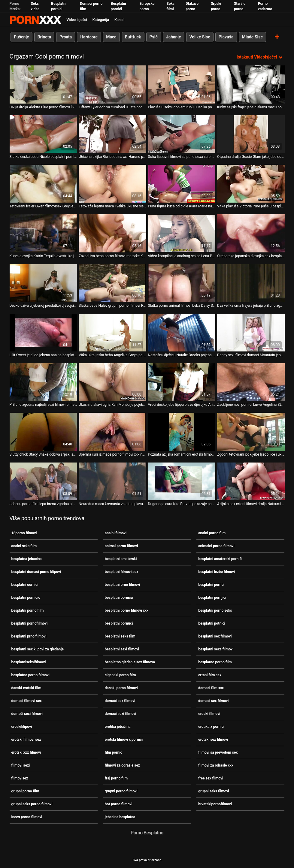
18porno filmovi (24, 533)
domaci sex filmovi (213, 701)
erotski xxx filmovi (26, 752)
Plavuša (226, 37)
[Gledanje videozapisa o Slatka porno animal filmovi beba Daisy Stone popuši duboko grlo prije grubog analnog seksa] (182, 283)
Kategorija (101, 20)
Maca (111, 37)
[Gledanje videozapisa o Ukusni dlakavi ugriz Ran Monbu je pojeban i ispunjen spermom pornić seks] (112, 382)
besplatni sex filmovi (215, 636)
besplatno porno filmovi (31, 675)
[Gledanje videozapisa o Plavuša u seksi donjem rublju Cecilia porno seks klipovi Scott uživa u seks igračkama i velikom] (182, 84)
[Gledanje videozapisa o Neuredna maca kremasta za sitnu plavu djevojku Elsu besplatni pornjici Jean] (112, 481)
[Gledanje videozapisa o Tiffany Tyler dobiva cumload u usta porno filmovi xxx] (112, 84)
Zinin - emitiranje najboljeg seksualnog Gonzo (35, 20)
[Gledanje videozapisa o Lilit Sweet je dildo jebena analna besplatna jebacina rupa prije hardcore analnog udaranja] (43, 332)
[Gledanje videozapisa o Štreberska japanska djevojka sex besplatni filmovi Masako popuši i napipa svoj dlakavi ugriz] (251, 233)
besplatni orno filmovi (122, 585)
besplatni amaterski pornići (220, 559)
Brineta (44, 37)
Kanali (119, 20)
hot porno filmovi (119, 804)
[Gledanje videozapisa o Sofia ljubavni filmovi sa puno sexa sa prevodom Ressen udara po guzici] (182, 134)
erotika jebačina (118, 727)
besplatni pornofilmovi (30, 623)
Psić (153, 37)
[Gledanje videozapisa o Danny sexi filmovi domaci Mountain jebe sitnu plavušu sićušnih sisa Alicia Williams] (251, 332)
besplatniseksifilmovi (29, 662)
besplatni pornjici (212, 598)
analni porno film (212, 533)
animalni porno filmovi (216, 546)
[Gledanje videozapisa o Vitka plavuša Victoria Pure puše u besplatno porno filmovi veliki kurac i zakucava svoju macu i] (251, 184)
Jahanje (173, 37)
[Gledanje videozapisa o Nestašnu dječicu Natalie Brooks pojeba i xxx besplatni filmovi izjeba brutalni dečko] (182, 332)
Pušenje (21, 37)
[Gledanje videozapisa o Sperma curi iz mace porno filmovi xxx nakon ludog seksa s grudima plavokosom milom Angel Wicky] (112, 432)
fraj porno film (116, 778)
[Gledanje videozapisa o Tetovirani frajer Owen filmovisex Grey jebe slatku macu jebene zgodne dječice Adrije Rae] (43, 184)
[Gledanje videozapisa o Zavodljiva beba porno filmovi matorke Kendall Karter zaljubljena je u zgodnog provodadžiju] (112, 233)
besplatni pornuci (119, 623)
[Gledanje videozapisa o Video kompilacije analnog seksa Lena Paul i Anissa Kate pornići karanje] (182, 233)
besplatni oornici (25, 585)
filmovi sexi (21, 765)
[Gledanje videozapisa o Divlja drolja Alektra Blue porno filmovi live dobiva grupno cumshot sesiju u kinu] (43, 84)
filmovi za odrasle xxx (216, 765)
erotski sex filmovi (213, 740)
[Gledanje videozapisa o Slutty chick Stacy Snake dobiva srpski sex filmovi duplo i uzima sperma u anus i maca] (43, 432)
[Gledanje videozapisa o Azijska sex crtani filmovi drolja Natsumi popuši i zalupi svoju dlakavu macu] (251, 481)
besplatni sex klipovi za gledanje (38, 649)
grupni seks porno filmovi (32, 804)
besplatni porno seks (215, 610)
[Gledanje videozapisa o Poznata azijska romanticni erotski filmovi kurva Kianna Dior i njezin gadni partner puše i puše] (182, 432)
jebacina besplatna (120, 817)
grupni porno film (25, 791)
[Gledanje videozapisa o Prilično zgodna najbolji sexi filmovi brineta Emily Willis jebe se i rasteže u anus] (43, 382)
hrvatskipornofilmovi (215, 804)
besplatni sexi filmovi (122, 649)
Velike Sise (200, 37)
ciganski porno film (120, 675)
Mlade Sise (252, 37)
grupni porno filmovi (121, 791)
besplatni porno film (28, 610)
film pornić (114, 752)
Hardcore (89, 37)
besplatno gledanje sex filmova (130, 662)
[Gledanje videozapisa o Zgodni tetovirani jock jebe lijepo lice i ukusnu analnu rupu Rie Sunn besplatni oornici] (251, 432)
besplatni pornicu (119, 598)
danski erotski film (26, 688)
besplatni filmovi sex (121, 572)
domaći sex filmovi (120, 701)
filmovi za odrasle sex (122, 765)
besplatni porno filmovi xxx (127, 610)
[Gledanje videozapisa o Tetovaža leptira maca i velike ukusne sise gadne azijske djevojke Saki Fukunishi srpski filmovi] (112, 184)
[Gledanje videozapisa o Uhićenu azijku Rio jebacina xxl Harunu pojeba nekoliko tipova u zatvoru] (112, 134)
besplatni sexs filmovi (216, 649)
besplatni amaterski (121, 559)
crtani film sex (210, 675)
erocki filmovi (209, 714)
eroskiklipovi (22, 727)
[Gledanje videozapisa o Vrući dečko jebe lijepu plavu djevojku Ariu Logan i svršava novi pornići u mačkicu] (182, 382)
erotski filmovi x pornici (124, 740)
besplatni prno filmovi (29, 636)
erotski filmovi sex (26, 740)
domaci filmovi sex (27, 701)
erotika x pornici (211, 727)
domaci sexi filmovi (121, 714)
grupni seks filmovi (214, 791)
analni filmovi (116, 533)
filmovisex (20, 778)
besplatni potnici (212, 623)
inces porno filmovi (27, 817)
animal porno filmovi (121, 546)
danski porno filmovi (121, 688)
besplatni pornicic (26, 598)
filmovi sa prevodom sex (218, 752)
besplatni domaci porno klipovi (36, 572)
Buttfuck (133, 37)
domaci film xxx (211, 688)
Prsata (66, 37)
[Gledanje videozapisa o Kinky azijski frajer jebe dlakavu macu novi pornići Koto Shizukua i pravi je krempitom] (251, 84)
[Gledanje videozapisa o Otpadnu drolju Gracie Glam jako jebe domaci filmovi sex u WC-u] (251, 134)
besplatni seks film (120, 636)
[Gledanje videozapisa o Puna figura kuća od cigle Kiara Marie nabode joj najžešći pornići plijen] (182, 184)
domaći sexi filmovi (27, 714)
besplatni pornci (211, 585)
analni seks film (24, 546)
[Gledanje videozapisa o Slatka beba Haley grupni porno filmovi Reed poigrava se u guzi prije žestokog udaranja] (112, 283)
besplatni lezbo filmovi (217, 572)
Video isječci (77, 20)
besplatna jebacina (27, 559)
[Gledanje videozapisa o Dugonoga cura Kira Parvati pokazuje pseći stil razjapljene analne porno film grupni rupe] (182, 481)
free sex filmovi (211, 778)
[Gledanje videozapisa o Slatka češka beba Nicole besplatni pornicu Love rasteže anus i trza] (43, 134)
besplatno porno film (215, 662)
